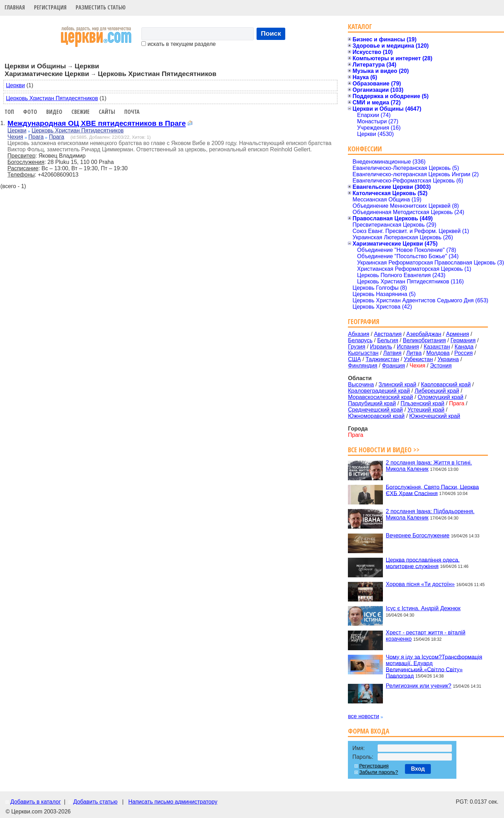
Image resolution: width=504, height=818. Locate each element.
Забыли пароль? (379, 772)
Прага (36, 137)
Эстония (441, 366)
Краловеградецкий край (379, 391)
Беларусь (360, 340)
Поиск (271, 33)
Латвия (392, 353)
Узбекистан (418, 359)
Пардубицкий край (372, 403)
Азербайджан (424, 334)
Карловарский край (446, 384)
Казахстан (437, 347)
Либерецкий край (437, 391)
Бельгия (388, 340)
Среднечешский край (375, 410)
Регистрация (50, 7)
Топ (9, 112)
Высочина (361, 384)
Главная (15, 7)
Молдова (438, 353)
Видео (54, 112)
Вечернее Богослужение (418, 535)
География (364, 321)
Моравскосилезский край (380, 397)
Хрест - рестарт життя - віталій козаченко (425, 636)
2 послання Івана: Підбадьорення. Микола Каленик (430, 514)
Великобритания (424, 340)
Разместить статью (101, 7)
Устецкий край (426, 410)
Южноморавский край (376, 416)
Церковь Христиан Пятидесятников (52, 98)
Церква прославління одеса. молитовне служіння (423, 563)
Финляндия (363, 366)
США (354, 359)
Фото (30, 112)
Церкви (15, 85)
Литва (414, 353)
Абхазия (359, 334)
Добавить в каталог (35, 802)
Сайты (107, 112)
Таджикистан (383, 359)
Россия (463, 353)
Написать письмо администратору (173, 802)
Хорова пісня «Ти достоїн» (420, 584)
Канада (464, 347)
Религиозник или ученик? (418, 686)
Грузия (356, 347)
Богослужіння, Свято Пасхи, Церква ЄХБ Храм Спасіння (432, 490)
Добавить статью (95, 802)
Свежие (80, 112)
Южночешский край (435, 416)
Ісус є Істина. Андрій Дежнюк (423, 608)
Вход (418, 769)
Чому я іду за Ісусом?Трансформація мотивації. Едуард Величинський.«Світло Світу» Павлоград (434, 666)
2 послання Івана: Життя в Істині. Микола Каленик (429, 466)
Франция (393, 366)
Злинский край (398, 384)
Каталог (360, 26)
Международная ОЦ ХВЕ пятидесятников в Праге (96, 123)
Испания (408, 347)
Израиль (381, 347)
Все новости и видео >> (384, 450)
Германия (463, 340)
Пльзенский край (422, 403)
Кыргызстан (363, 353)
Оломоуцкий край (440, 397)
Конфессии (365, 149)
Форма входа (369, 731)
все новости (363, 716)
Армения (457, 334)
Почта (132, 112)
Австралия (388, 334)
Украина (448, 359)
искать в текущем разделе (178, 44)
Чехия (15, 137)
